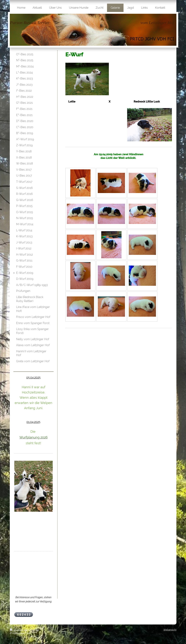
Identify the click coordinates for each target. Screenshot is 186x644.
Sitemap (34, 630)
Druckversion (19, 630)
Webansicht (170, 630)
